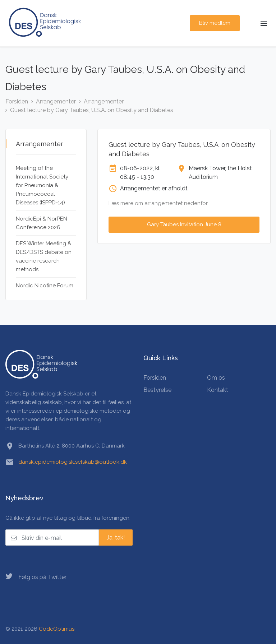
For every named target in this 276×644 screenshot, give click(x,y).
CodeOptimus (57, 629)
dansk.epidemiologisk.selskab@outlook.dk (73, 462)
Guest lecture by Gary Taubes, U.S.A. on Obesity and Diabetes (92, 110)
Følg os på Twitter (36, 576)
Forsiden (17, 101)
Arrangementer (56, 101)
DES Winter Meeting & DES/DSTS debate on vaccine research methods (44, 256)
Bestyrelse (157, 390)
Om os (216, 378)
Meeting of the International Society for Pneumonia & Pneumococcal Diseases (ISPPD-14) (42, 185)
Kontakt (218, 390)
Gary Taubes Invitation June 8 (184, 224)
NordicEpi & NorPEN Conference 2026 (42, 223)
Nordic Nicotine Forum (45, 286)
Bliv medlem (215, 23)
